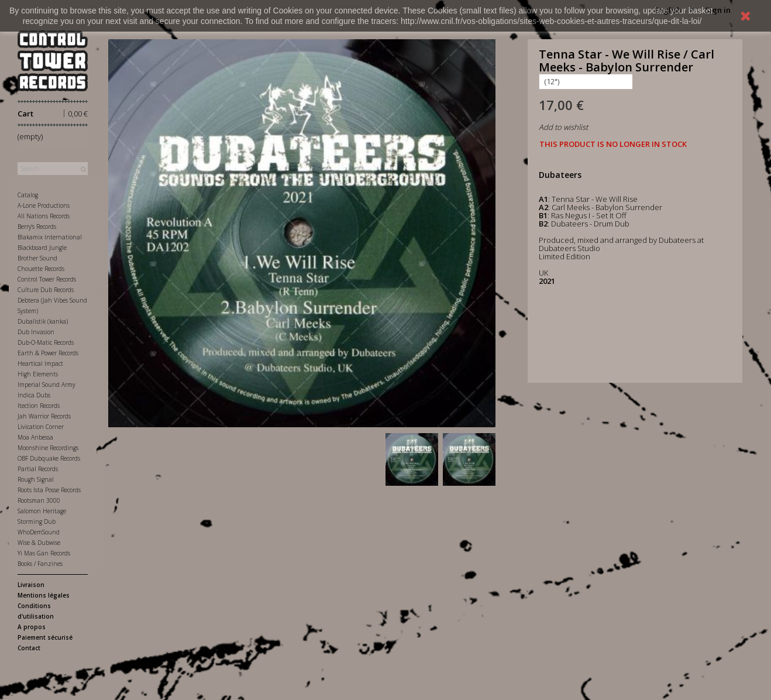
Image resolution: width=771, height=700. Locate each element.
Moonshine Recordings (48, 448)
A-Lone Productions (44, 205)
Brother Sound (37, 258)
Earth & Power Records (48, 353)
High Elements (38, 374)
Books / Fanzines (40, 564)
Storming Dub (37, 521)
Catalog (28, 195)
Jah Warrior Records (44, 416)
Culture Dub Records (46, 290)
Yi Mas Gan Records (44, 553)
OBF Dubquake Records (49, 458)
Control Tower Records (47, 279)
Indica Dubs (34, 395)
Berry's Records (37, 227)
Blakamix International (50, 237)
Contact (29, 648)
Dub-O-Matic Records (46, 342)
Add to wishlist (563, 127)
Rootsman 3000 (39, 500)
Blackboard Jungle (42, 248)
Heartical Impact (40, 363)
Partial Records (38, 469)
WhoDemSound (39, 532)
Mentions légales (44, 595)
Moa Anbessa (35, 437)
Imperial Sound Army (47, 385)
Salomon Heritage (42, 511)
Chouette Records (41, 269)
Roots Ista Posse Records (49, 490)
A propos (32, 627)
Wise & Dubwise (39, 543)
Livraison (31, 585)
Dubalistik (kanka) (43, 321)
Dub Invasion (36, 332)
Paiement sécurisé (45, 637)
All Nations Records (44, 216)
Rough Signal (36, 479)
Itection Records (39, 406)
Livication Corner (41, 427)
